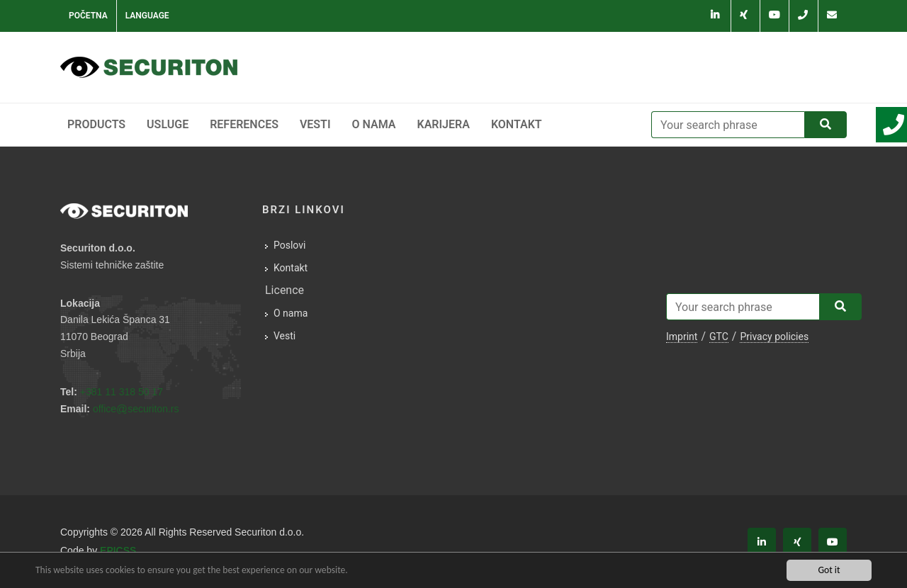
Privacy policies (774, 337)
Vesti (315, 124)
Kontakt (517, 124)
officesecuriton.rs (136, 409)
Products (96, 124)
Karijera (444, 124)
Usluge (168, 124)
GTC (719, 337)
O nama (374, 124)
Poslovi (289, 245)
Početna (88, 16)
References (244, 124)
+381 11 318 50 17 (122, 392)
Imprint (682, 337)
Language (147, 16)
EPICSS (118, 550)
